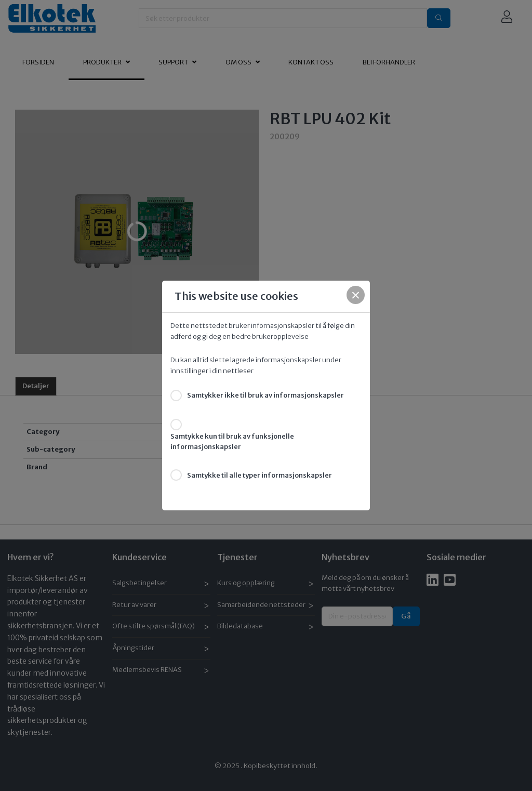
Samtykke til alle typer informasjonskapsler (260, 475)
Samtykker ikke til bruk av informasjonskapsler (265, 395)
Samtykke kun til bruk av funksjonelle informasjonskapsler (232, 442)
